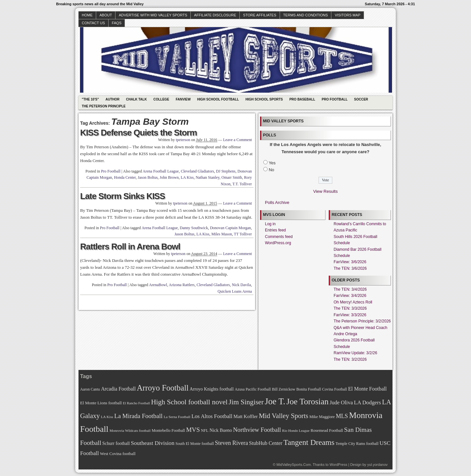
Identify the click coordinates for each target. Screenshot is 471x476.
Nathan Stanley (208, 177)
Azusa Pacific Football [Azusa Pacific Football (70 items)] (253, 389)
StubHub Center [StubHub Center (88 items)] (266, 443)
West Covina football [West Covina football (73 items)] (118, 454)
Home (87, 15)
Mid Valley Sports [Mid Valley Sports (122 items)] (283, 416)
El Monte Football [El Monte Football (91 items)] (367, 389)
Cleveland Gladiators (198, 171)
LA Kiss (187, 177)
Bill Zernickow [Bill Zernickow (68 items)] (283, 389)
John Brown (169, 177)
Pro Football (335, 99)
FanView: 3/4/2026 (350, 296)
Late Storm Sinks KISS (122, 196)
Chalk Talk (136, 99)
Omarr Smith (232, 177)
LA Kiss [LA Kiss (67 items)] (107, 417)
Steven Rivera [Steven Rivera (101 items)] (231, 443)
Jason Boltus (148, 177)
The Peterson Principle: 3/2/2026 (362, 321)
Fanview (183, 99)
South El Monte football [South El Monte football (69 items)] (194, 444)
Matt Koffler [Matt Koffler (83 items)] (246, 416)
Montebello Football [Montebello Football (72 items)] (168, 430)
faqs (117, 23)
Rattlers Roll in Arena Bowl (130, 247)
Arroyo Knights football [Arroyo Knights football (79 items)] (212, 389)
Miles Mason (222, 234)
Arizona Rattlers (182, 285)
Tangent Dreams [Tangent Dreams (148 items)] (309, 442)
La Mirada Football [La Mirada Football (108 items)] (138, 416)
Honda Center (125, 177)
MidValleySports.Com (294, 465)
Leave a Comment (237, 140)
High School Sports (264, 99)
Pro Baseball (302, 99)
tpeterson (183, 140)
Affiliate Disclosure (215, 15)
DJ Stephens (226, 171)
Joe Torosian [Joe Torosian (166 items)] (307, 402)
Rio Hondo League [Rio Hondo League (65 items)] (296, 430)
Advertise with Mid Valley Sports (153, 15)
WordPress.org (278, 243)
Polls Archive (277, 202)
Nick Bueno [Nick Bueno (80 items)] (221, 430)
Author (112, 99)
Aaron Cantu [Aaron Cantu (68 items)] (90, 389)
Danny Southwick (194, 228)
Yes (272, 163)
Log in (270, 224)
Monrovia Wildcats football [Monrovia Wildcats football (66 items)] (130, 430)
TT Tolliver (243, 234)
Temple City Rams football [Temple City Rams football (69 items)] (357, 444)
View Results (326, 191)
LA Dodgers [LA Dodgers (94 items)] (367, 403)
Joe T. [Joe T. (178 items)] (275, 401)
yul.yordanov (377, 465)
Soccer (361, 99)
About (106, 15)
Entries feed (275, 230)
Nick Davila (241, 285)
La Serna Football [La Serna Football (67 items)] (177, 417)
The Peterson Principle (104, 106)
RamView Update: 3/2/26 (355, 353)
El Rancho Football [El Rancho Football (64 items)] (137, 403)
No (272, 170)
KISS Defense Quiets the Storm (139, 133)
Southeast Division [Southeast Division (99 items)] (153, 443)
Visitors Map (347, 15)
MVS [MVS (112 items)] (193, 430)
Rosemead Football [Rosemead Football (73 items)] (327, 430)
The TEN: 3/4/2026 (350, 289)
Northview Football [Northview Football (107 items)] (257, 430)
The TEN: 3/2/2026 (350, 359)
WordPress (338, 465)
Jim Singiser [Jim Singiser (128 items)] (246, 402)
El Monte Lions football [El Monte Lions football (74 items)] (101, 403)
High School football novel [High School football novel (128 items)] (189, 402)
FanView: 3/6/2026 (350, 262)
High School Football (218, 99)
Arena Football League (161, 171)
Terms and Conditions (306, 15)
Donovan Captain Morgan (230, 228)
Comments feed (279, 237)
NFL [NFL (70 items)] (205, 430)
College (161, 99)
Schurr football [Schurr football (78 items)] (116, 443)
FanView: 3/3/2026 (350, 315)
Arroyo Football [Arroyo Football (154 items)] (163, 388)
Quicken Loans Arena (235, 291)
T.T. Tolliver (242, 184)
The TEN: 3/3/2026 (350, 308)
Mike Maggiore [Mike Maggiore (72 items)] (322, 417)
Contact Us (93, 23)
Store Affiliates (260, 15)
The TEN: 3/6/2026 (350, 268)
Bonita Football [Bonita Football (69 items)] (309, 389)
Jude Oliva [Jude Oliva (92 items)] (341, 403)
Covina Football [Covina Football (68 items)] (335, 389)
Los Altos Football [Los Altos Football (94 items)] (212, 416)
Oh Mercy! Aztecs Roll (353, 302)
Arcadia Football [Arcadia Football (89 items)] (118, 389)
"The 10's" (90, 99)
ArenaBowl (158, 285)
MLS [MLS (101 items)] (342, 416)
